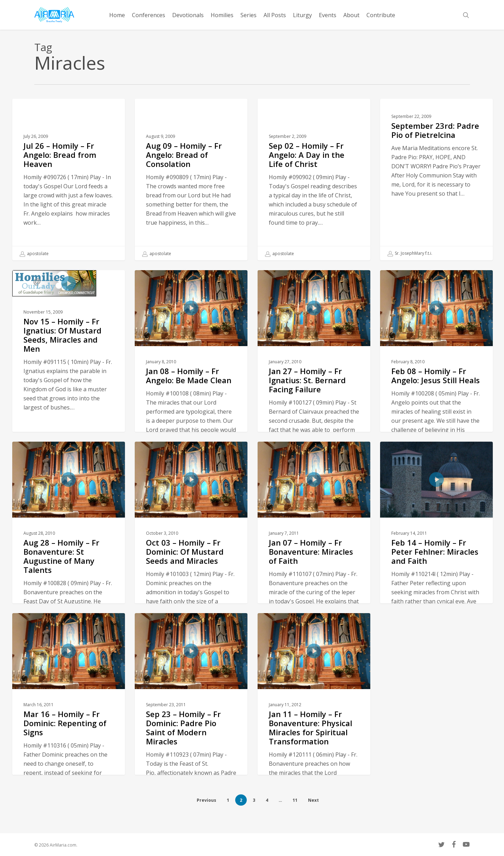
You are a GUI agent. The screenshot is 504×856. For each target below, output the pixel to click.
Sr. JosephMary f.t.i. (410, 253)
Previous (206, 800)
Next (313, 800)
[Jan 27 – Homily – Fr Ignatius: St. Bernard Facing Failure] (314, 410)
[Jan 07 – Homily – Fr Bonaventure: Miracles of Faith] (314, 581)
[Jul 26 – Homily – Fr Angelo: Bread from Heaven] (69, 180)
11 (295, 800)
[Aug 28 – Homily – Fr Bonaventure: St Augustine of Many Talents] (69, 581)
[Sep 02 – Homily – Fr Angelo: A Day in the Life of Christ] (314, 180)
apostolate (34, 254)
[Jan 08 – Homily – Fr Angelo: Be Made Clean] (191, 410)
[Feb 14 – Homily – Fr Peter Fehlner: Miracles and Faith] (437, 581)
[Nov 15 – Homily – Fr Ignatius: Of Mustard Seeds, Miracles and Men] (69, 385)
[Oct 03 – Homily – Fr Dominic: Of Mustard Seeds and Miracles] (191, 581)
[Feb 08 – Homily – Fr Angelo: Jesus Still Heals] (437, 410)
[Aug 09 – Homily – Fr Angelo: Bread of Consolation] (191, 180)
